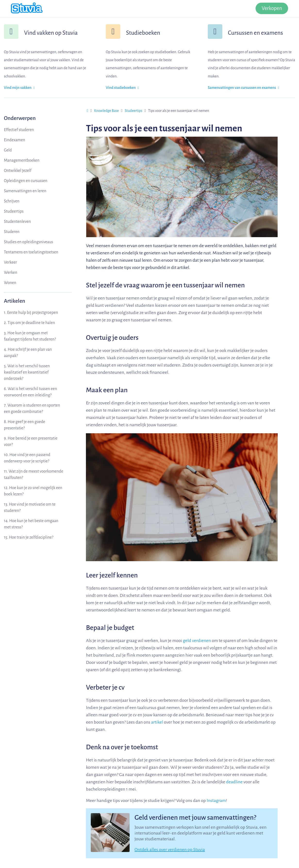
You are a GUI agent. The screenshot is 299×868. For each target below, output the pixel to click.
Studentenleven (17, 222)
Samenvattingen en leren (25, 191)
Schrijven (12, 201)
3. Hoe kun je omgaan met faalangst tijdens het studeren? (30, 336)
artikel (157, 722)
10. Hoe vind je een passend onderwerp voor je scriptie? (27, 458)
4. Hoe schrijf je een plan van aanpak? (28, 353)
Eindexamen (15, 140)
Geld (8, 150)
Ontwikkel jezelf (18, 171)
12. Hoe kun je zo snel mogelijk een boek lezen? (33, 491)
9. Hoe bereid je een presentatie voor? (31, 442)
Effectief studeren (19, 130)
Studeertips (14, 211)
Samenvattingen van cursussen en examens (243, 88)
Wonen (10, 283)
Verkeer (10, 262)
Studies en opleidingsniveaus (29, 242)
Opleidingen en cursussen (26, 181)
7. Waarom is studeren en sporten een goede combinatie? (32, 409)
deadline (234, 782)
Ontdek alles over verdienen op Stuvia (170, 850)
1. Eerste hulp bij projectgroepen (31, 313)
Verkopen (272, 8)
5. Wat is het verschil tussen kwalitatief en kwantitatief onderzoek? (27, 372)
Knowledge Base (107, 111)
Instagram (216, 801)
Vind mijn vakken (19, 88)
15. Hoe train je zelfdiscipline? (29, 537)
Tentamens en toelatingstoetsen (31, 252)
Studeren (12, 232)
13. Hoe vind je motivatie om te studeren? (30, 508)
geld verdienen (197, 641)
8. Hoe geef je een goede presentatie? (25, 425)
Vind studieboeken (122, 88)
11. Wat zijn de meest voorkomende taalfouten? (33, 475)
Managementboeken (22, 160)
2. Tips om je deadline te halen (29, 323)
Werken (11, 273)
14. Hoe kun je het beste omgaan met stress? (31, 524)
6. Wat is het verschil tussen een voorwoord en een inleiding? (30, 392)
